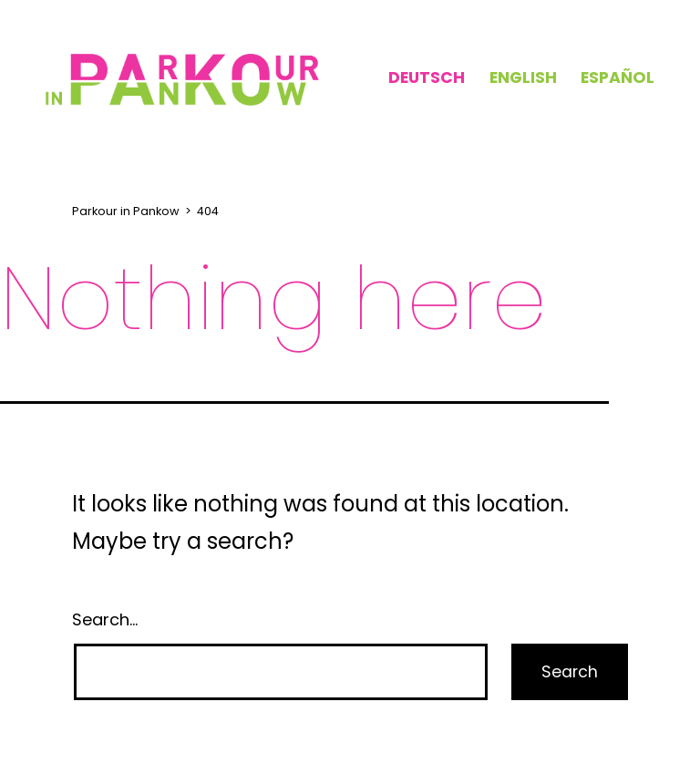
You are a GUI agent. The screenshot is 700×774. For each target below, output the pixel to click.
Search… (105, 619)
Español (618, 77)
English (523, 77)
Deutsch (427, 77)
